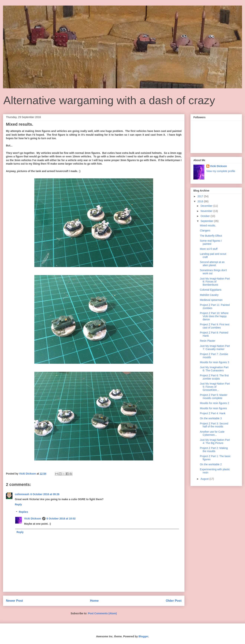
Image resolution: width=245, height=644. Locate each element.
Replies (23, 512)
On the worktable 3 (211, 418)
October (205, 216)
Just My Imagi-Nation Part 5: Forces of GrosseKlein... (215, 387)
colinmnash (22, 494)
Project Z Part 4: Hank (213, 413)
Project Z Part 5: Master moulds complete (214, 397)
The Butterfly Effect (211, 236)
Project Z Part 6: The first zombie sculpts (214, 377)
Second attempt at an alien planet (212, 264)
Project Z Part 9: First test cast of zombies (215, 326)
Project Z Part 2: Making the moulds (214, 450)
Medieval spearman (211, 300)
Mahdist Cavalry (209, 295)
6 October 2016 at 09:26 (45, 494)
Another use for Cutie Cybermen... (212, 433)
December (207, 206)
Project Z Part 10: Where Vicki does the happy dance (214, 316)
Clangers (205, 231)
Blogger (143, 636)
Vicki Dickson (33, 519)
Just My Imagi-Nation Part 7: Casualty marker (215, 348)
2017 (201, 196)
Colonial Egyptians (211, 290)
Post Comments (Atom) (102, 613)
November (207, 211)
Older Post (174, 601)
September (207, 221)
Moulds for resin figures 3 (214, 362)
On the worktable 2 (211, 464)
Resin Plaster (208, 341)
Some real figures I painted (211, 242)
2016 (201, 201)
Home (94, 601)
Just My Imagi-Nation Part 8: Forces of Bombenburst (215, 282)
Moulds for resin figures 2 (214, 403)
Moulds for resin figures (213, 408)
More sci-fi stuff (209, 249)
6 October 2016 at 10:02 (61, 519)
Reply (18, 504)
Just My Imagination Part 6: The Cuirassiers (214, 369)
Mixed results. (208, 225)
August (205, 479)
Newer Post (14, 601)
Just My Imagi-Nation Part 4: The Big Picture (215, 441)
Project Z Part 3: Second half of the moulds (214, 425)
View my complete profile (221, 171)
